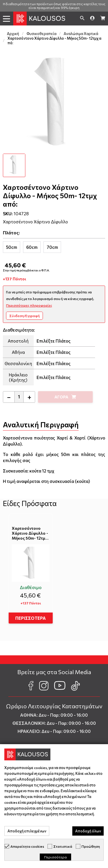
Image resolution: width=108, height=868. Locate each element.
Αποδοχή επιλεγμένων (27, 831)
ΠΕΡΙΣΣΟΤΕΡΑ (31, 618)
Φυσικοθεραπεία (41, 34)
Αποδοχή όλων (88, 831)
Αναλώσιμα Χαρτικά (81, 34)
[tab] (12, 247)
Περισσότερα (55, 857)
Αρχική (13, 34)
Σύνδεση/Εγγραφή (24, 316)
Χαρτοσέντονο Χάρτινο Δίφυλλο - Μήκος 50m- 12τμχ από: (30, 534)
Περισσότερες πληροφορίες (29, 305)
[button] (7, 19)
